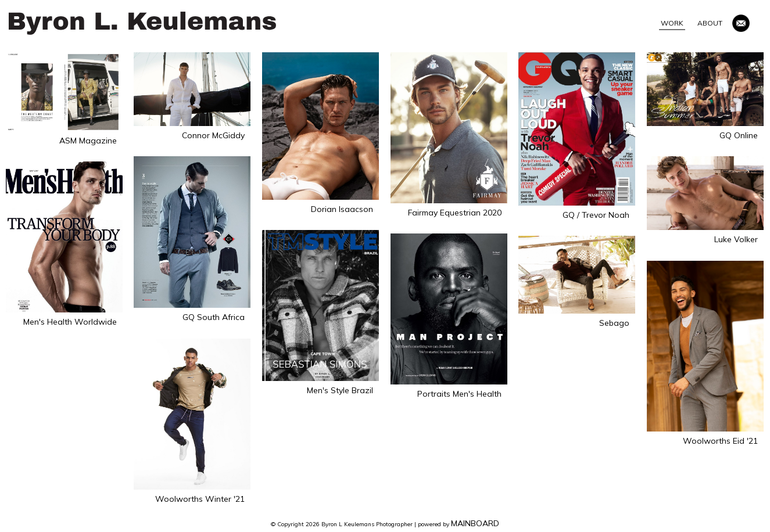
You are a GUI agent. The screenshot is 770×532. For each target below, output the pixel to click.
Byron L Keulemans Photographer (142, 23)
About (710, 23)
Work (672, 23)
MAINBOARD (475, 523)
